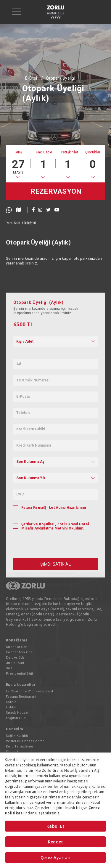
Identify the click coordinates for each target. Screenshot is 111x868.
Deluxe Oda (15, 658)
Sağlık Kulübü (17, 736)
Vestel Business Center (25, 741)
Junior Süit (15, 663)
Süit (9, 668)
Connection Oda (19, 652)
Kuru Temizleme (20, 746)
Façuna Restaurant (21, 697)
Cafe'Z (11, 702)
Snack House (17, 713)
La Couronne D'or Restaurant (29, 691)
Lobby (11, 707)
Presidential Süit (19, 674)
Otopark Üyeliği (61, 78)
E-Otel (31, 78)
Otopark (12, 752)
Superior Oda (17, 647)
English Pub (16, 718)
